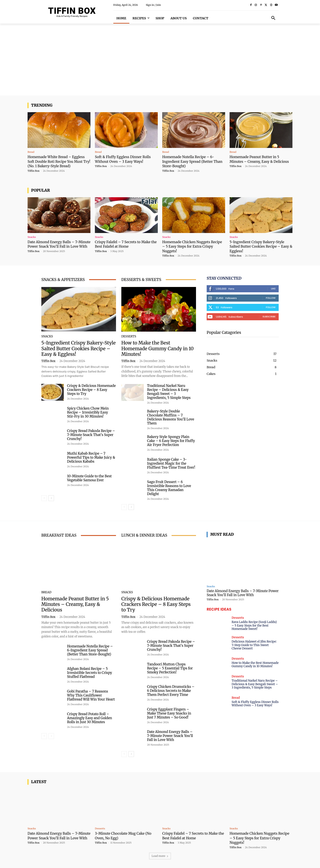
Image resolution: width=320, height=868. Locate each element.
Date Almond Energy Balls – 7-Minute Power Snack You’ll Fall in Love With (58, 246)
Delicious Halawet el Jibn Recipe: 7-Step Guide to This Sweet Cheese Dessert (254, 645)
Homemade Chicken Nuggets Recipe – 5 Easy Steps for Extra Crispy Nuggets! (190, 246)
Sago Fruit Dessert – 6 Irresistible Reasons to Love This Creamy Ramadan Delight (169, 488)
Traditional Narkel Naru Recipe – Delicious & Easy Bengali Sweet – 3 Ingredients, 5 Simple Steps (169, 392)
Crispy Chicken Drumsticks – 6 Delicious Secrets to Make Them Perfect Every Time (171, 690)
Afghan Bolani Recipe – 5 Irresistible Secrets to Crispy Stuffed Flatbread (90, 672)
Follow (271, 298)
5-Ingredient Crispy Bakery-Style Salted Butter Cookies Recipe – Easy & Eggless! (260, 246)
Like (273, 288)
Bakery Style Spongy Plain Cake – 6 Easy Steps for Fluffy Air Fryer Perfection (171, 441)
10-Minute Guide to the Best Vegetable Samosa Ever (89, 478)
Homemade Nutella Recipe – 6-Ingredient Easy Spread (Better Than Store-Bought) (191, 161)
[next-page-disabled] (51, 736)
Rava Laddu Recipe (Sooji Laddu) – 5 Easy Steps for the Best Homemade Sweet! (254, 625)
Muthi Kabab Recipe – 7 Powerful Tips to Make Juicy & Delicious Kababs (91, 457)
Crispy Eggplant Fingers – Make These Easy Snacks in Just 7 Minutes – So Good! (169, 713)
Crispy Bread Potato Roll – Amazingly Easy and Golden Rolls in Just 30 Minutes (90, 718)
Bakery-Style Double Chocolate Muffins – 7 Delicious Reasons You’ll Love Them (171, 417)
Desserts (129, 336)
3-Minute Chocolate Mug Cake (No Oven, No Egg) (126, 835)
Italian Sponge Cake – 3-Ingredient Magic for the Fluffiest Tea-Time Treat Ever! (171, 463)
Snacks (32, 237)
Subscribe (269, 316)
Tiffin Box (34, 171)
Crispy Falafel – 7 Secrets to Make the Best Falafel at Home (125, 244)
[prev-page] (44, 498)
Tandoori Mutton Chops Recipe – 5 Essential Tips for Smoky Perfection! (170, 668)
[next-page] (51, 498)
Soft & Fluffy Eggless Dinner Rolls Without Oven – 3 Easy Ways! (126, 159)
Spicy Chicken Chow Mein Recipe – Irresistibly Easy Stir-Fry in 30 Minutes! (88, 412)
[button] (273, 18)
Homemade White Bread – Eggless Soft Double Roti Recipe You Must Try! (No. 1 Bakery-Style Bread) (59, 161)
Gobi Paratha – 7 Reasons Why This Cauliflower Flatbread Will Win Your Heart (91, 695)
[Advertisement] (160, 62)
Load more (160, 855)
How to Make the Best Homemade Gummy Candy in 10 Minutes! (157, 348)
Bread (31, 152)
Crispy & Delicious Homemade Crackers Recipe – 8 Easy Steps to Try (91, 390)
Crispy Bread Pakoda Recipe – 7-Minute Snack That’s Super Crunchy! (91, 435)
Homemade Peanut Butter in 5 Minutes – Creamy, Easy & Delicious (257, 161)
